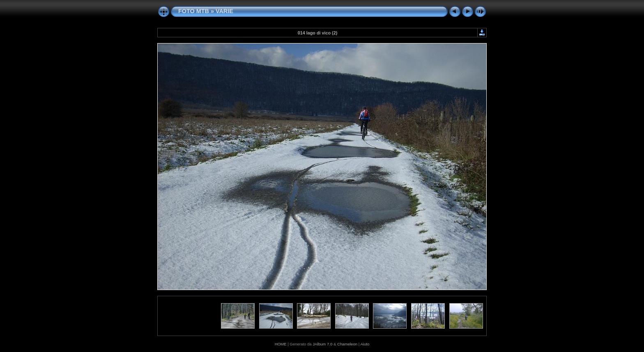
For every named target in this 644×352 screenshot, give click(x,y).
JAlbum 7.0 (322, 344)
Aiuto (365, 344)
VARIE (224, 11)
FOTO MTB (194, 11)
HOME (281, 344)
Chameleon (347, 344)
